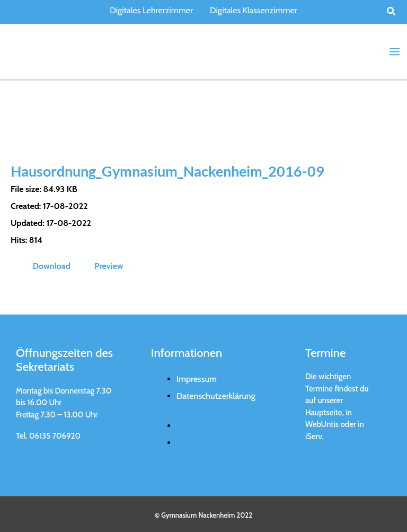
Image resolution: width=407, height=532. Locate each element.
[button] (392, 12)
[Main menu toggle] (395, 51)
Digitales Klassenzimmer (254, 10)
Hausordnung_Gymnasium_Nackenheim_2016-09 (174, 170)
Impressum (197, 377)
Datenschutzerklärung (216, 394)
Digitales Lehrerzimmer (151, 10)
